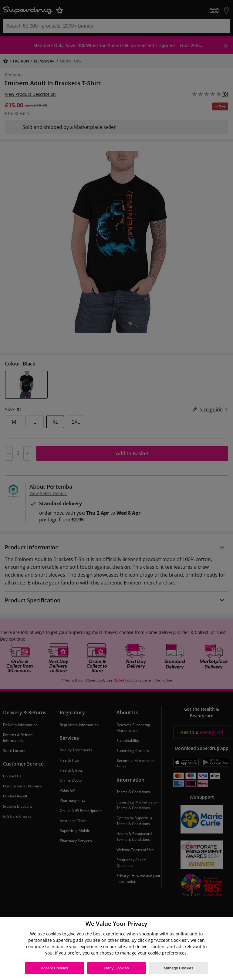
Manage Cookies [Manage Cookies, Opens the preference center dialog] (179, 968)
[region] (116, 948)
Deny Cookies (117, 968)
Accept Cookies (54, 968)
